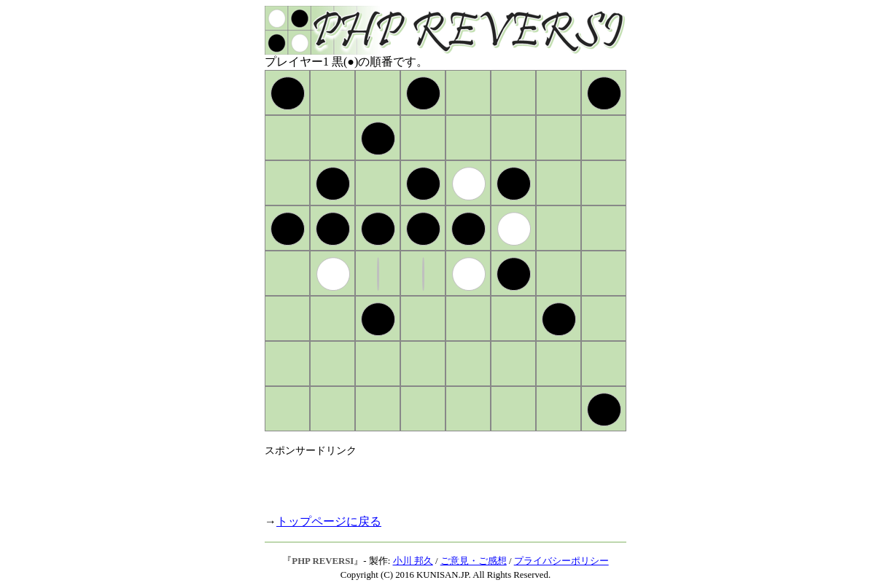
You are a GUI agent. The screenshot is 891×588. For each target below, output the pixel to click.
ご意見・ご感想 (474, 561)
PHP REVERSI (323, 561)
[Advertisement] (435, 479)
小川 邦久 (413, 561)
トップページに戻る (329, 521)
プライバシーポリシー (561, 561)
